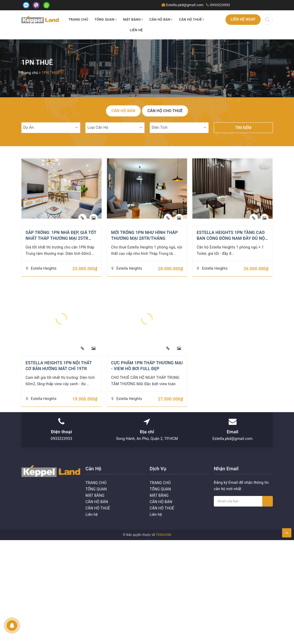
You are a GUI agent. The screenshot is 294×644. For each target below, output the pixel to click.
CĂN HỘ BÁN (161, 19)
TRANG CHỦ (78, 19)
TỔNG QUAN (106, 19)
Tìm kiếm (243, 128)
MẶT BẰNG (133, 19)
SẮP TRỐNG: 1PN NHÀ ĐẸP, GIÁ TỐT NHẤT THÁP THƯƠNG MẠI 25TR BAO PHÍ (61, 238)
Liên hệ (136, 30)
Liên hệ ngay (243, 19)
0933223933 (220, 5)
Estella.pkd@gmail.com (185, 5)
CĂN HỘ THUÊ (191, 19)
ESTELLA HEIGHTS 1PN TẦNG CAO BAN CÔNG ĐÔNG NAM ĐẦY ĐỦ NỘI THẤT (231, 238)
